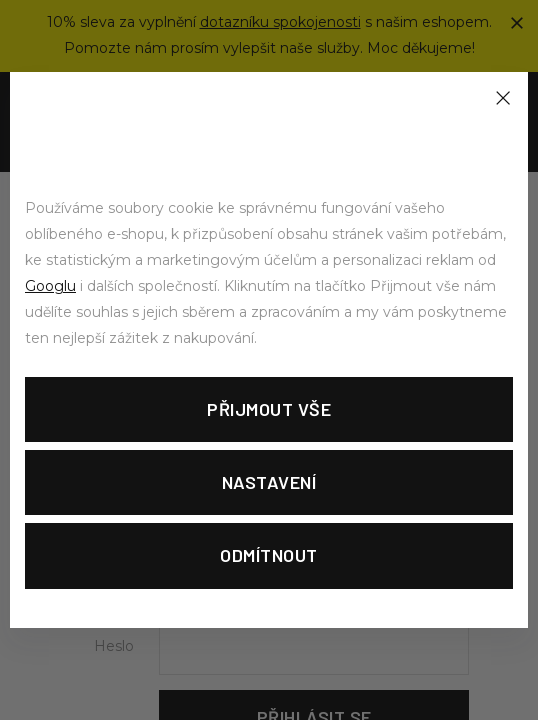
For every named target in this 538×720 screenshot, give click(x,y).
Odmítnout (269, 555)
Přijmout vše (269, 409)
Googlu (50, 286)
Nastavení (269, 482)
